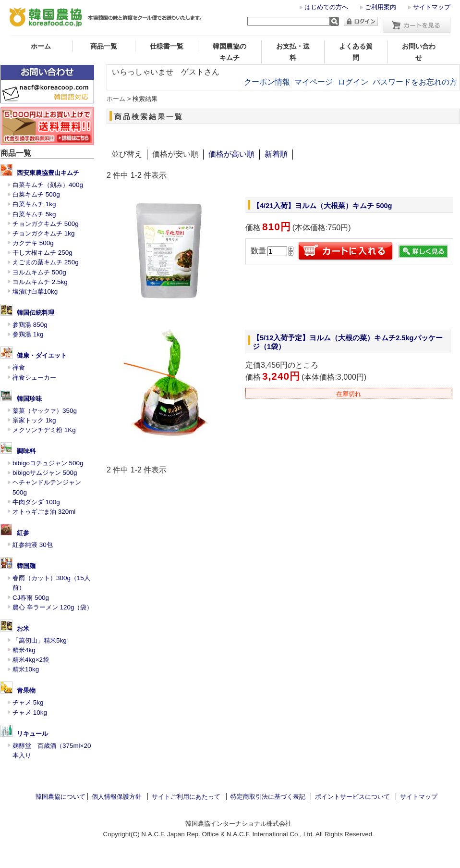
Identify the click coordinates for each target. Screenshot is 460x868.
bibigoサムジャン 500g (45, 473)
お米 (23, 628)
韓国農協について (61, 797)
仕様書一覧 (167, 46)
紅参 (23, 533)
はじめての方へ (326, 7)
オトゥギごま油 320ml (44, 512)
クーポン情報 (267, 82)
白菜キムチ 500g (36, 194)
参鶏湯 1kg (28, 334)
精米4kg (24, 650)
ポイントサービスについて (352, 797)
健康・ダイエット (42, 355)
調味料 (26, 451)
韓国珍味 (29, 399)
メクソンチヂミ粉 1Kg (44, 430)
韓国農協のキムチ (230, 52)
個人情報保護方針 (117, 797)
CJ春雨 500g (31, 598)
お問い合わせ (419, 52)
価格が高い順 (231, 154)
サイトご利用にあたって (186, 797)
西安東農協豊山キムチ (48, 173)
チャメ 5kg (28, 702)
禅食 (19, 367)
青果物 (26, 690)
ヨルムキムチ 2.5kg (40, 282)
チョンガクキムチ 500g (46, 224)
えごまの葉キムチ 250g (46, 262)
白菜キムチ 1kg (34, 204)
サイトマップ (432, 7)
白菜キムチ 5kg (34, 214)
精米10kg (26, 669)
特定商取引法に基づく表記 (268, 797)
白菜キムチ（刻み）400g (48, 185)
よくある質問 (356, 52)
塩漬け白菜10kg (35, 291)
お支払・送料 (293, 52)
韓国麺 (26, 566)
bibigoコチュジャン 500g (48, 463)
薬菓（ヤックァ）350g (45, 411)
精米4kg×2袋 (31, 660)
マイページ (314, 82)
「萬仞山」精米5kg (40, 640)
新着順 (276, 154)
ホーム (41, 46)
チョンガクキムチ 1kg (43, 233)
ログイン (353, 82)
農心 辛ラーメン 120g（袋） (53, 607)
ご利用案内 (381, 7)
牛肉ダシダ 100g (36, 502)
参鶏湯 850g (30, 325)
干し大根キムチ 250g (42, 253)
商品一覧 (104, 46)
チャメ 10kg (30, 713)
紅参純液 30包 (33, 545)
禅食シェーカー (34, 378)
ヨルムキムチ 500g (39, 272)
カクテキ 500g (33, 243)
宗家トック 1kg (34, 420)
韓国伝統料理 (36, 313)
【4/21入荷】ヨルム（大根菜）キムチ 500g (322, 206)
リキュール (32, 734)
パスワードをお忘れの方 (415, 82)
